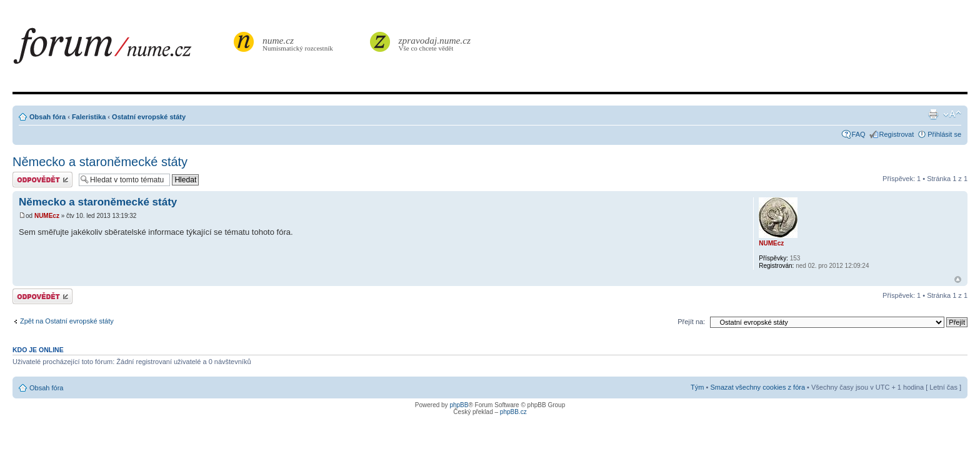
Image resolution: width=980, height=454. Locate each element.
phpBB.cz (513, 412)
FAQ (859, 134)
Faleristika (89, 117)
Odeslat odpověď (42, 180)
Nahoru (958, 279)
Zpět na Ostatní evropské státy (67, 321)
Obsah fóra (47, 117)
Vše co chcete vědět (435, 43)
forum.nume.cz (122, 49)
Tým (697, 387)
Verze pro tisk (933, 114)
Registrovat (897, 134)
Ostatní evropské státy (149, 117)
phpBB (459, 405)
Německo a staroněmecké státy (100, 162)
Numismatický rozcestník (299, 43)
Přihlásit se (944, 134)
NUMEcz (47, 216)
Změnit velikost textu (952, 114)
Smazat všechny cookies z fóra (757, 387)
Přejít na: (691, 322)
